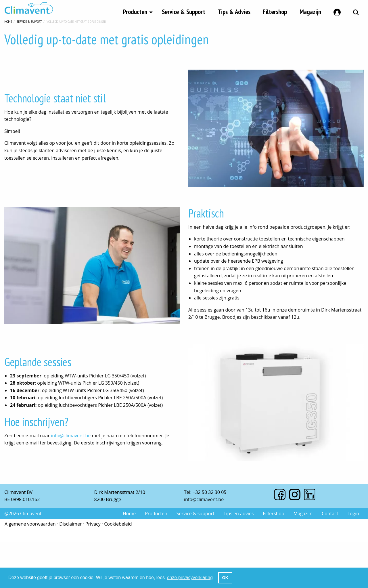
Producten (156, 513)
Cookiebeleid (118, 524)
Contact (330, 513)
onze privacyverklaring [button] (190, 577)
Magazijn (303, 513)
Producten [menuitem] (135, 11)
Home (8, 21)
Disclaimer (70, 524)
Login (353, 513)
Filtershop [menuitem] (275, 11)
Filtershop (273, 513)
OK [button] (225, 578)
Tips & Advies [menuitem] (234, 11)
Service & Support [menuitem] (184, 11)
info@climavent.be (71, 436)
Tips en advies (239, 513)
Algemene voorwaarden (30, 524)
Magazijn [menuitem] (310, 11)
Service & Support (29, 21)
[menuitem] (337, 11)
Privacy (93, 524)
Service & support (195, 513)
